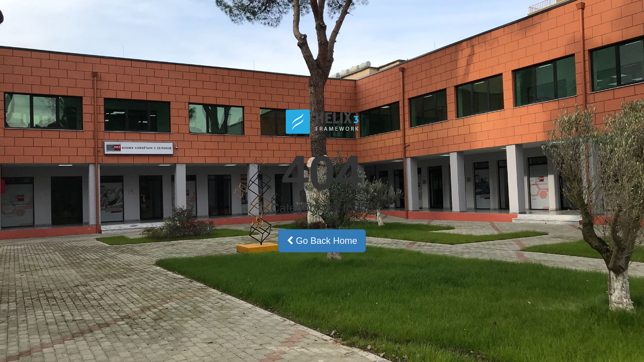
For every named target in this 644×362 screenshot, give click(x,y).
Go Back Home (322, 241)
